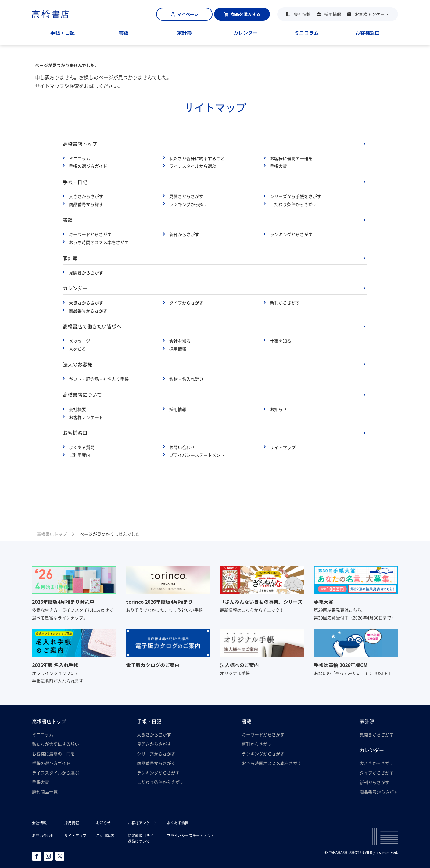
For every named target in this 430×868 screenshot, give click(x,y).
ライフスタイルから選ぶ (193, 166)
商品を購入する (242, 14)
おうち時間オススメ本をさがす (99, 242)
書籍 (124, 33)
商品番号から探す (86, 204)
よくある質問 (82, 447)
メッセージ (80, 341)
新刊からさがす (184, 234)
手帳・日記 (63, 33)
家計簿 (185, 33)
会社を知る (180, 341)
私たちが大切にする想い (56, 744)
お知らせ (278, 409)
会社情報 (302, 14)
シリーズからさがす (156, 754)
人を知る (77, 349)
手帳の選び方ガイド (88, 166)
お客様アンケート (372, 14)
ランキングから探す (188, 204)
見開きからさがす (186, 196)
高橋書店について (82, 394)
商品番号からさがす (88, 311)
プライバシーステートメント (197, 455)
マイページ (185, 14)
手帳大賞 (278, 166)
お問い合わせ (182, 447)
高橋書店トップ (80, 144)
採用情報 (333, 14)
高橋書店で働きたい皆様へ (92, 326)
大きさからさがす (86, 196)
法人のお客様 (77, 364)
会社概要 (77, 409)
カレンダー (245, 33)
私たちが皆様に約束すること (197, 158)
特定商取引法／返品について (141, 838)
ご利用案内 (80, 455)
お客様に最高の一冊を (291, 158)
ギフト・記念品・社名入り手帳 (99, 379)
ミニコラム (306, 33)
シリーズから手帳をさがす (296, 196)
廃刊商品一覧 (45, 791)
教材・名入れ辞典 (186, 379)
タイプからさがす (186, 303)
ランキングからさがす (291, 234)
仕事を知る (281, 341)
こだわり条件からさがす (293, 204)
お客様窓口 (367, 33)
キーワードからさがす (90, 234)
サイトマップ (283, 447)
